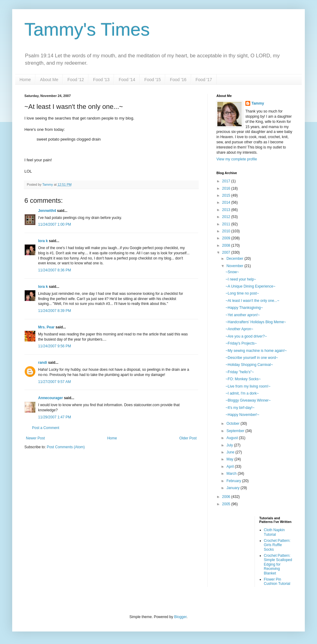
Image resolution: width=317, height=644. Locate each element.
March (232, 474)
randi (43, 363)
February (234, 481)
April (231, 467)
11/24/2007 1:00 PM (55, 224)
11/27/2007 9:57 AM (54, 382)
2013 (227, 210)
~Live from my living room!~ (248, 386)
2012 (227, 217)
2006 (227, 497)
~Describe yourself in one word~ (252, 358)
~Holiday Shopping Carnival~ (249, 365)
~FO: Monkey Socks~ (243, 379)
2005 (227, 504)
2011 (227, 224)
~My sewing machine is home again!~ (256, 351)
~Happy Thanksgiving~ (244, 308)
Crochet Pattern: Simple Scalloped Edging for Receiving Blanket (278, 564)
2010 (227, 231)
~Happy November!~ (242, 415)
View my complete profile (237, 159)
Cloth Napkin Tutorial (274, 532)
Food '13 (101, 80)
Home (25, 80)
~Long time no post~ (242, 293)
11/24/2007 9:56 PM (55, 346)
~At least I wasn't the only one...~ (252, 301)
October (233, 424)
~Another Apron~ (239, 329)
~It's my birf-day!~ (240, 408)
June (231, 452)
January (233, 488)
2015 (227, 195)
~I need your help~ (241, 279)
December (235, 259)
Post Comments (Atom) (66, 447)
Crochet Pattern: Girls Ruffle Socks (277, 545)
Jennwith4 (47, 211)
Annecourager (50, 398)
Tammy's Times (87, 29)
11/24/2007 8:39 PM (55, 311)
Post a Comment (46, 428)
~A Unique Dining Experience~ (250, 286)
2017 (227, 181)
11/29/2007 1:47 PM (55, 417)
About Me (49, 80)
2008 (227, 245)
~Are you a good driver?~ (246, 336)
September (236, 431)
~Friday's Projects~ (241, 343)
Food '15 (152, 80)
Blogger (180, 617)
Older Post (188, 438)
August (233, 438)
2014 (227, 202)
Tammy (258, 103)
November (235, 266)
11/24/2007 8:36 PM (55, 270)
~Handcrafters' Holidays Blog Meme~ (256, 322)
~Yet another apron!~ (243, 315)
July (230, 445)
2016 (227, 188)
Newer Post (35, 438)
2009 (227, 238)
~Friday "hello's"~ (240, 372)
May (230, 459)
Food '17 (204, 80)
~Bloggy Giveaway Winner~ (248, 400)
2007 (227, 252)
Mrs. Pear (46, 327)
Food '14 (127, 80)
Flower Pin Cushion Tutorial (277, 581)
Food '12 (76, 80)
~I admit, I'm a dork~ (242, 393)
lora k (43, 241)
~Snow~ (232, 272)
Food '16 (178, 80)
